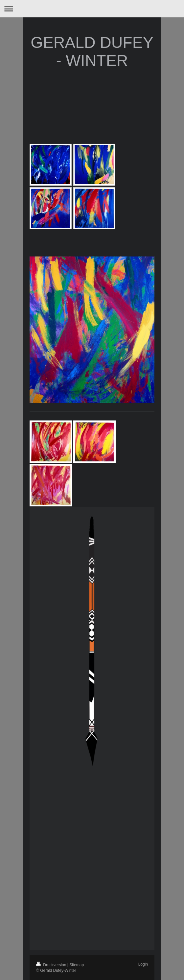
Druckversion (52, 965)
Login (143, 964)
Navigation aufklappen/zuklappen (92, 9)
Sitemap (77, 965)
